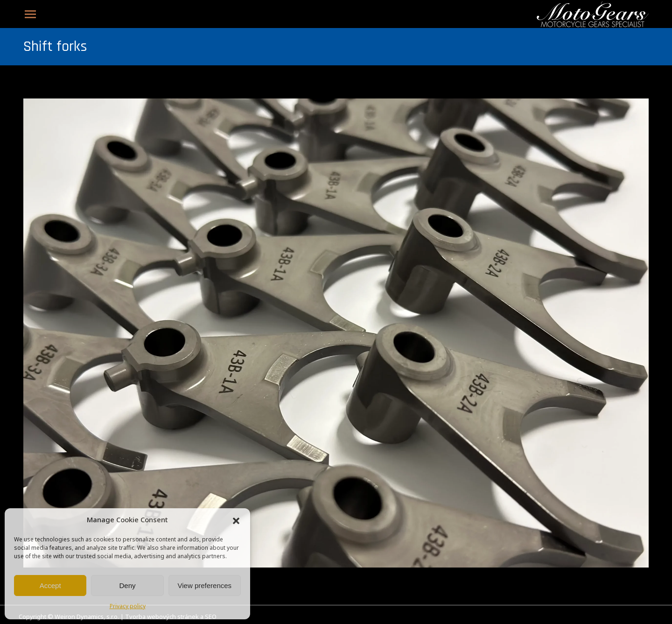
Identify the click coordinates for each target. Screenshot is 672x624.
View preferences (205, 585)
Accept (50, 585)
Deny (127, 585)
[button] (236, 521)
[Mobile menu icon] (30, 14)
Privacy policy (128, 607)
